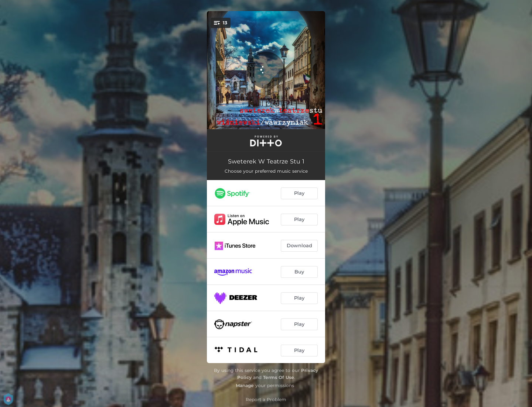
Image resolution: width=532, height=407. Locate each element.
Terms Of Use (279, 377)
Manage (245, 385)
